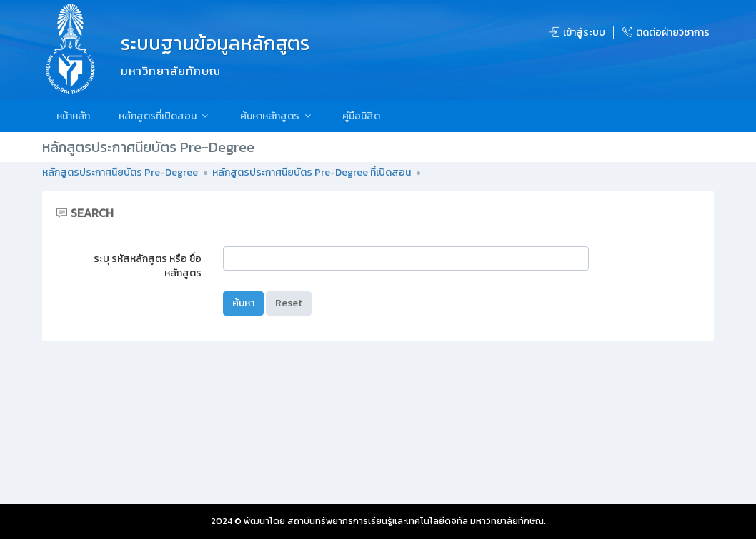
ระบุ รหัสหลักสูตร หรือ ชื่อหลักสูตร (148, 266)
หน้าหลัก (73, 116)
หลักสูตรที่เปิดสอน (165, 116)
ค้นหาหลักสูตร (277, 116)
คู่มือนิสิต (361, 116)
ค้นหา (243, 303)
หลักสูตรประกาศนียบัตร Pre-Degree (120, 172)
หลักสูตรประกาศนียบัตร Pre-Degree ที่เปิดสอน (312, 172)
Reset (289, 303)
